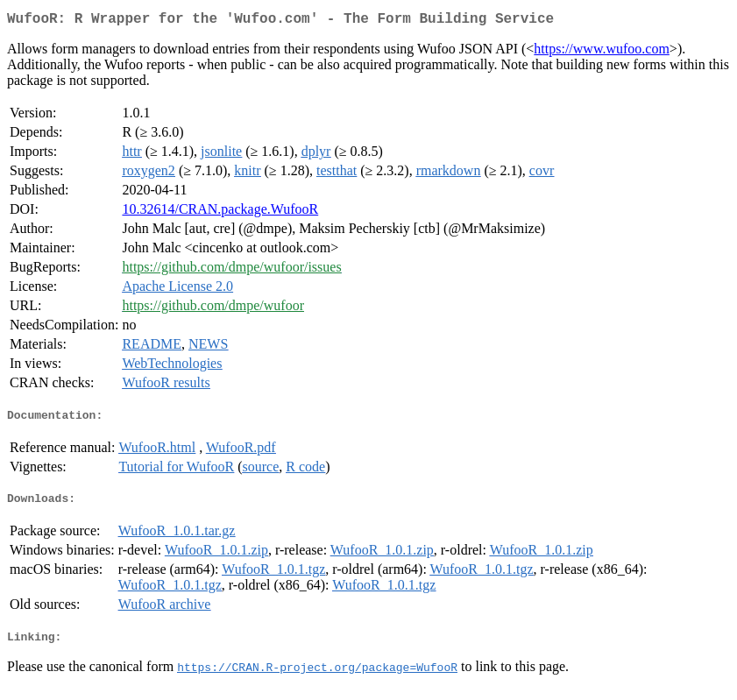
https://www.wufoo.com (602, 52)
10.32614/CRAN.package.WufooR (220, 212)
